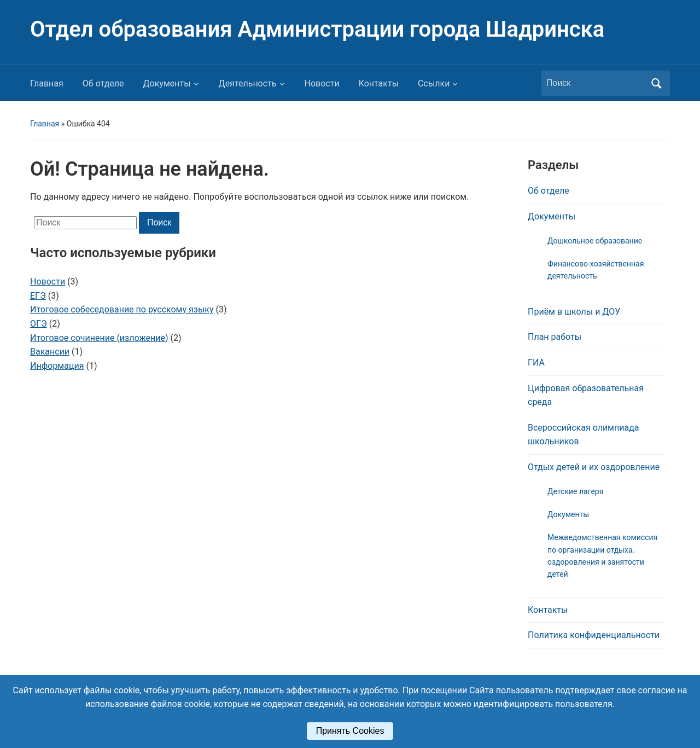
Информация (57, 366)
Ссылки (434, 83)
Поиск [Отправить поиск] (656, 83)
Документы (167, 83)
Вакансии (50, 352)
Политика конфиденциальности (594, 635)
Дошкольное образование (595, 241)
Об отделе (103, 83)
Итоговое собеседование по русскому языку (122, 309)
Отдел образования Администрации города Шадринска (317, 29)
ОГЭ (39, 324)
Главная (47, 83)
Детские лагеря (575, 491)
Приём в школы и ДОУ (574, 312)
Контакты (379, 83)
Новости (322, 83)
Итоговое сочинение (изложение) (99, 338)
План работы (555, 337)
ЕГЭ (38, 296)
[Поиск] (596, 83)
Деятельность (248, 83)
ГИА (536, 363)
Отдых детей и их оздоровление (594, 467)
